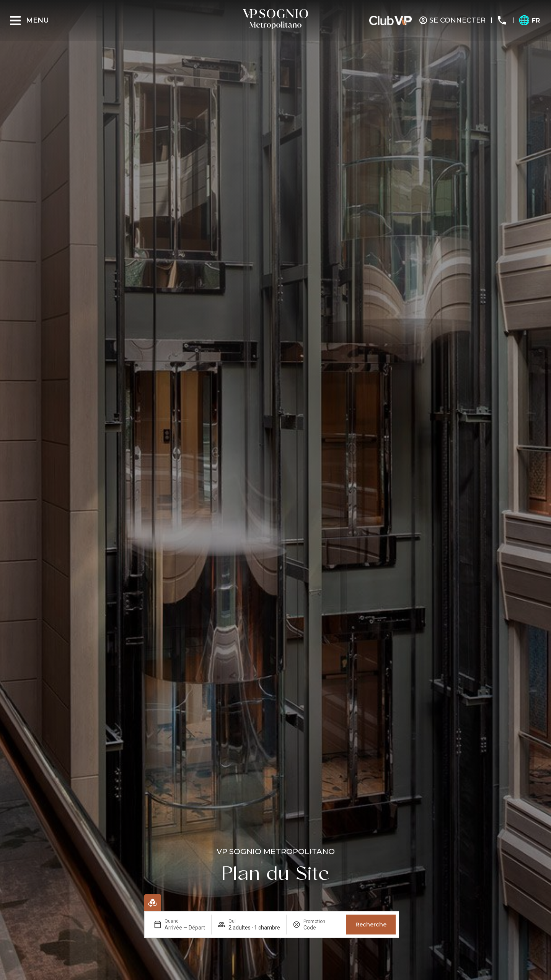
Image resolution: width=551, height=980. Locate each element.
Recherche (371, 925)
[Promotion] (322, 928)
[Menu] (15, 21)
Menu (37, 20)
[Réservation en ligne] (153, 903)
